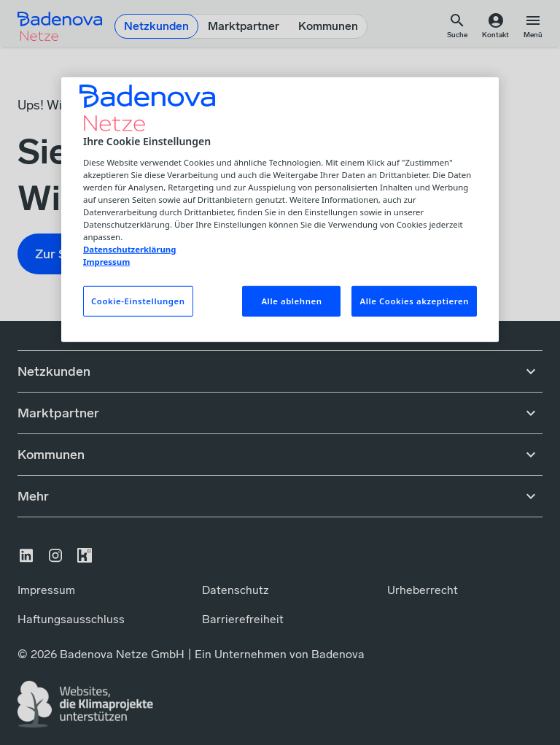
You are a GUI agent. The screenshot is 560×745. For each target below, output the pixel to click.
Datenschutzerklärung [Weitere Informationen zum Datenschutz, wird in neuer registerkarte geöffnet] (129, 249)
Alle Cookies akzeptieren (414, 301)
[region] (280, 210)
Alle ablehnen (291, 301)
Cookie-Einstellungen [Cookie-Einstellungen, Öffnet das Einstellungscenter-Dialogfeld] (138, 301)
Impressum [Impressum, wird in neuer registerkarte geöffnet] (106, 262)
